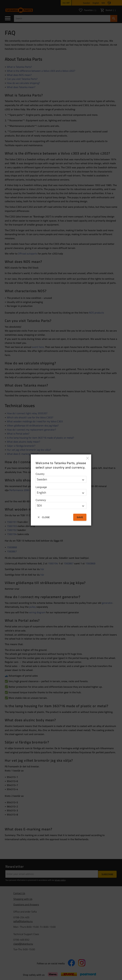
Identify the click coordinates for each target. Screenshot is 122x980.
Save (80, 517)
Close (46, 517)
